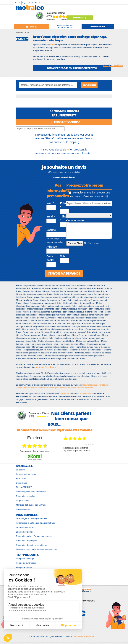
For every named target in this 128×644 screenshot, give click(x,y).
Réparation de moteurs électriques (32, 545)
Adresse (52, 247)
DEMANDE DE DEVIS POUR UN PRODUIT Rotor (72, 68)
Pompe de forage (24, 568)
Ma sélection (40, 3)
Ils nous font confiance (26, 474)
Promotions (21, 479)
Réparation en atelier (26, 496)
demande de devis (98, 27)
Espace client (28, 3)
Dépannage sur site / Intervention (31, 492)
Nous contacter (23, 510)
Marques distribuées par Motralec (31, 505)
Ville (63, 257)
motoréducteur (31, 388)
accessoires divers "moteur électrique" (77, 388)
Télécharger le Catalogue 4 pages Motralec (36, 523)
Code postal (50, 258)
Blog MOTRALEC (24, 488)
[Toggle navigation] (31, 27)
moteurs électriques (46, 368)
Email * (51, 217)
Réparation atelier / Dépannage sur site (34, 536)
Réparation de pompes (26, 541)
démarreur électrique (48, 388)
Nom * (50, 204)
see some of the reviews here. (35, 452)
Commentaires (75, 221)
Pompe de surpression (26, 563)
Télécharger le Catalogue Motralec (32, 519)
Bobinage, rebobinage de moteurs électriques (37, 550)
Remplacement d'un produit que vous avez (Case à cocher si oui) (89, 195)
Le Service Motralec (25, 528)
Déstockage (80, 18)
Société (18, 3)
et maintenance (86, 394)
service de (65, 394)
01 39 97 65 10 (65, 28)
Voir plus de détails (113, 65)
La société (21, 470)
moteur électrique (89, 385)
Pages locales (23, 501)
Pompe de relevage (25, 559)
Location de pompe (25, 532)
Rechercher (90, 85)
